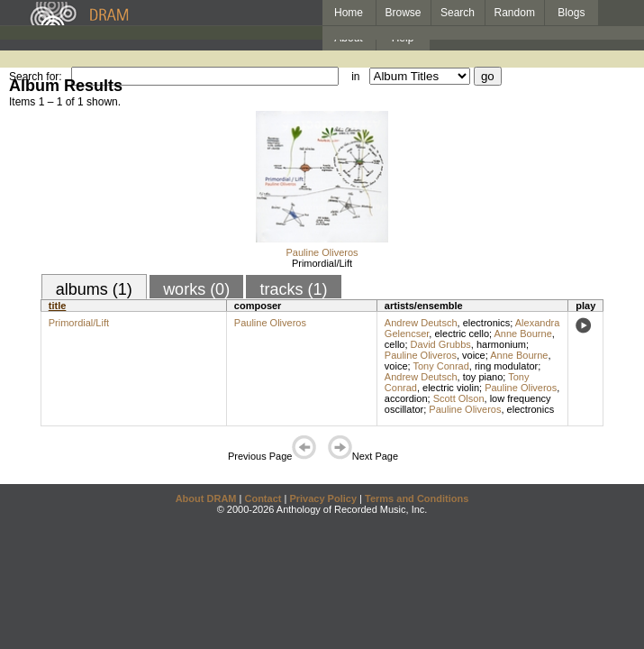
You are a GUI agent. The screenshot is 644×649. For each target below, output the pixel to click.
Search (458, 13)
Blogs (571, 13)
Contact (263, 498)
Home (349, 13)
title (58, 306)
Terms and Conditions (417, 498)
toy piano (483, 377)
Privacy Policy (323, 498)
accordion (406, 398)
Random (515, 13)
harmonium (501, 344)
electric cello (462, 334)
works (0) (196, 289)
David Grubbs (441, 344)
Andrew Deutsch (421, 323)
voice (474, 355)
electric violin (451, 388)
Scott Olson (459, 398)
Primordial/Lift (322, 263)
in (355, 77)
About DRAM (206, 498)
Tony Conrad (440, 366)
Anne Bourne (523, 334)
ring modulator (506, 366)
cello (395, 344)
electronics (487, 323)
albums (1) (94, 289)
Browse (404, 13)
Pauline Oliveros (322, 252)
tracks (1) (293, 289)
